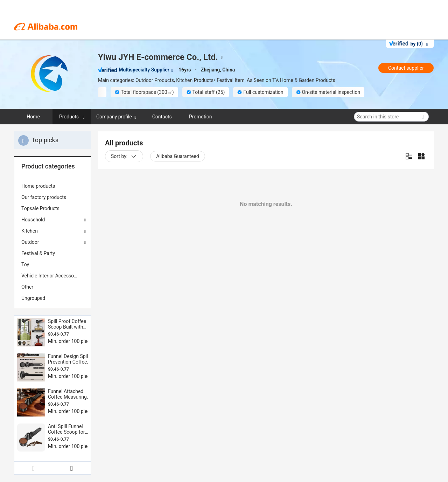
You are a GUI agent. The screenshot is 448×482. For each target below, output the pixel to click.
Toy (25, 264)
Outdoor (30, 242)
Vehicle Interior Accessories (52, 276)
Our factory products (44, 197)
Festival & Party (38, 253)
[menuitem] (52, 186)
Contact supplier (406, 68)
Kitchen (30, 231)
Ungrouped (33, 298)
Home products (38, 186)
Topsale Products (40, 208)
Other (27, 287)
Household (33, 220)
